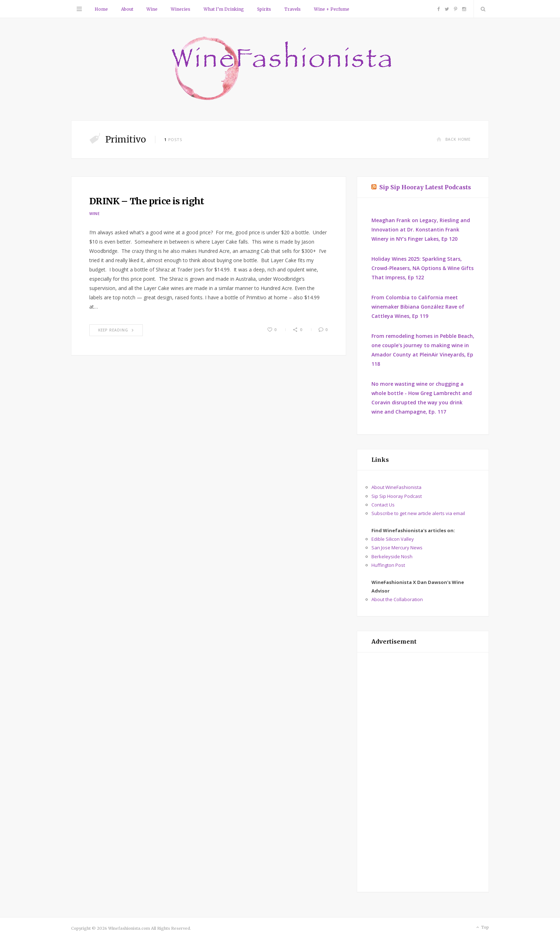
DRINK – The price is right (147, 201)
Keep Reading (116, 330)
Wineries (181, 9)
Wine (152, 9)
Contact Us (383, 505)
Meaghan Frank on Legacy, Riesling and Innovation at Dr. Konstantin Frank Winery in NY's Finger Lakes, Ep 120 (421, 229)
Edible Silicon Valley (393, 539)
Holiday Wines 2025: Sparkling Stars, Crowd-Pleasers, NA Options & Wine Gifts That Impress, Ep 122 (422, 268)
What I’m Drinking (224, 9)
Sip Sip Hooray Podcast (397, 496)
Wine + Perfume (332, 9)
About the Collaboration (397, 599)
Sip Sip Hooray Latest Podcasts (425, 187)
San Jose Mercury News (397, 548)
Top (482, 928)
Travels (292, 9)
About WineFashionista (396, 487)
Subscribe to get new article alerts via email (418, 513)
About (127, 9)
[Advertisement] (423, 772)
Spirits (264, 9)
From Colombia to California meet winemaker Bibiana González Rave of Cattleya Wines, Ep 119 (418, 307)
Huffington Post (388, 565)
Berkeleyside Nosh (392, 556)
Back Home (454, 139)
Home (101, 9)
